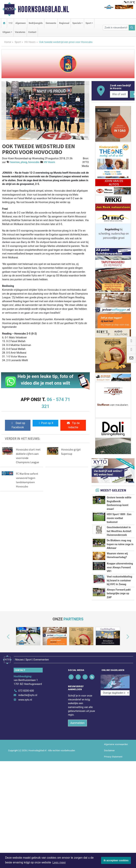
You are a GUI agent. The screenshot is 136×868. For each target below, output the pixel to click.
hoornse (15, 162)
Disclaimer (109, 749)
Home (8, 42)
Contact (32, 32)
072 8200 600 (26, 689)
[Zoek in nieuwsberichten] (116, 28)
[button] (4, 637)
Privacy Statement (113, 755)
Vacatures (20, 32)
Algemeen (21, 23)
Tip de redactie (73, 425)
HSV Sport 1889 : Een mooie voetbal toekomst (119, 518)
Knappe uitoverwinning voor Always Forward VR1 (120, 567)
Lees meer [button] (59, 862)
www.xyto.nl (25, 698)
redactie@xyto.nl (28, 693)
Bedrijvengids (36, 23)
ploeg (24, 162)
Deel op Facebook (18, 425)
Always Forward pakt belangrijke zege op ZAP (119, 594)
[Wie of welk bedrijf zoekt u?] (119, 94)
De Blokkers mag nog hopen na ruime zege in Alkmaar (120, 544)
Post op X (45, 423)
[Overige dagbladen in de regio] (115, 681)
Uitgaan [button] (6, 32)
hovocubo (34, 162)
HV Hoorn (30, 42)
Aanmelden (77, 721)
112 (10, 23)
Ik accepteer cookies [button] (116, 860)
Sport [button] (88, 23)
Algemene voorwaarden (116, 742)
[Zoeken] (132, 28)
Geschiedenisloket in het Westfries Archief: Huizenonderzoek (119, 531)
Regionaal (64, 23)
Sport (18, 42)
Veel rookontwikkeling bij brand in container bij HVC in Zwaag (119, 580)
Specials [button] (77, 23)
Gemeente (51, 23)
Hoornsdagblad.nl (43, 9)
